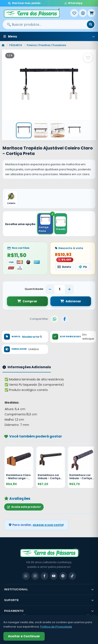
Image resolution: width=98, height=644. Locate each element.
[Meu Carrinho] (91, 13)
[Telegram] (63, 576)
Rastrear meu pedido (24, 3)
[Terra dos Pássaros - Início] (36, 13)
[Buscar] (91, 24)
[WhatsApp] (26, 576)
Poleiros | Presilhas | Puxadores (46, 45)
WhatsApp (74, 3)
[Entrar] (83, 13)
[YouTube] (54, 576)
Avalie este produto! (24, 507)
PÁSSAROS (16, 45)
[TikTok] (72, 576)
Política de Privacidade (56, 627)
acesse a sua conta (48, 525)
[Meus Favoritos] (74, 13)
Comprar (27, 301)
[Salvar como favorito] (88, 57)
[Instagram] (35, 576)
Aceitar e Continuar (24, 636)
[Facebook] (44, 576)
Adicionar (71, 301)
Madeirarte (32, 337)
